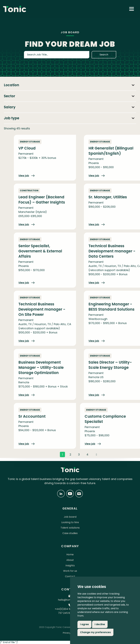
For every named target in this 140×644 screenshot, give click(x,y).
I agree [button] (84, 624)
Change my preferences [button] (95, 632)
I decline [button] (100, 624)
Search (104, 55)
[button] (132, 9)
